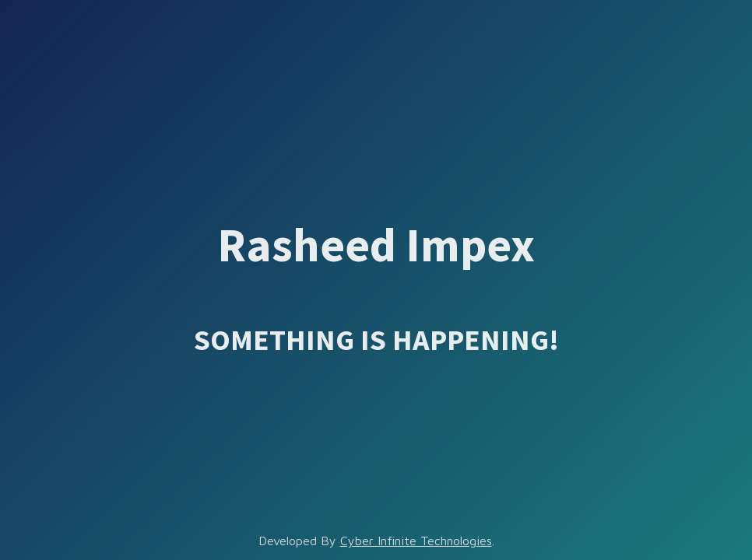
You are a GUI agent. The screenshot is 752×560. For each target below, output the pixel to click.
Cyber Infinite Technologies (416, 541)
